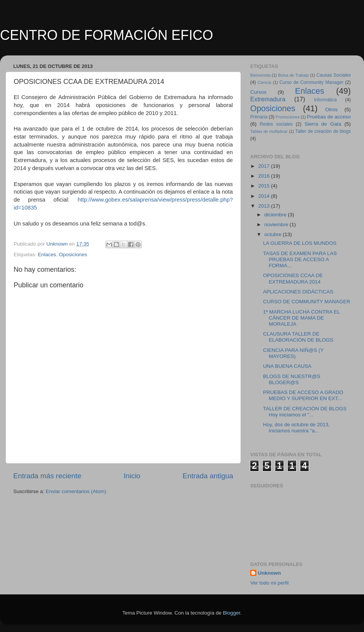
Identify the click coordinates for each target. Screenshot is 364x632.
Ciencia (264, 82)
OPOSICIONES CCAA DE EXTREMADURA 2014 (293, 278)
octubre (274, 234)
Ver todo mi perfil (269, 583)
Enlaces (47, 255)
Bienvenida (260, 75)
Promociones (288, 117)
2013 (265, 206)
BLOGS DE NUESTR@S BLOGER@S (292, 379)
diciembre (276, 215)
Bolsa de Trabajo (293, 75)
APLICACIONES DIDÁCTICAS (298, 292)
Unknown (269, 573)
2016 (265, 176)
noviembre (277, 225)
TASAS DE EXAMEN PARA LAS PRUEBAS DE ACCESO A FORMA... (300, 259)
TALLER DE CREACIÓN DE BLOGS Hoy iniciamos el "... (305, 412)
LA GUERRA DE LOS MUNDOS (300, 243)
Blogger (232, 613)
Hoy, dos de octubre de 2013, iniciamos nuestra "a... (297, 428)
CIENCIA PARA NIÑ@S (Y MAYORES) (293, 353)
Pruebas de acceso (329, 117)
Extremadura (268, 99)
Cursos (258, 92)
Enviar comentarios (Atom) (76, 491)
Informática (325, 100)
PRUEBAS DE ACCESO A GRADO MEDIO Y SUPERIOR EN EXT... (303, 395)
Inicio (132, 476)
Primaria (259, 117)
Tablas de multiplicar (269, 131)
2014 (265, 196)
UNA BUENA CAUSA (287, 366)
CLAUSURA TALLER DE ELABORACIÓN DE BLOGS (298, 337)
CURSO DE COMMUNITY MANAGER (307, 302)
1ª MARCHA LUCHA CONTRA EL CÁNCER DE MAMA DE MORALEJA (302, 318)
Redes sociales (276, 124)
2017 (265, 166)
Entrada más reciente (47, 476)
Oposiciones (73, 255)
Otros (332, 110)
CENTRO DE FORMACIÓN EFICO (107, 35)
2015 (265, 186)
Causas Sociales (333, 75)
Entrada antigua (208, 476)
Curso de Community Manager (311, 82)
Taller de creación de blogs (323, 131)
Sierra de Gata (323, 124)
